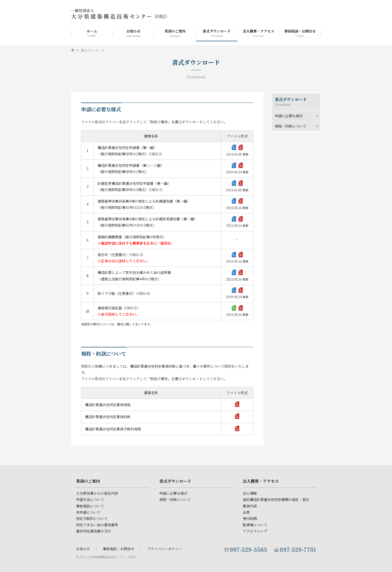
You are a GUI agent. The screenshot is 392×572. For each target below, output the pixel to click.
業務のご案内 (175, 33)
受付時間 (250, 518)
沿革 (246, 512)
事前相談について (90, 506)
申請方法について (90, 499)
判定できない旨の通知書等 (97, 525)
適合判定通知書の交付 (93, 531)
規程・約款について (290, 126)
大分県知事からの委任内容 (97, 493)
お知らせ (134, 33)
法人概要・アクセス (258, 33)
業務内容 (250, 506)
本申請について (88, 512)
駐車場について (255, 525)
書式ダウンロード (217, 33)
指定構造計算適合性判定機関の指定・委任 (276, 499)
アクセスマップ (255, 531)
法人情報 (250, 493)
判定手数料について (92, 518)
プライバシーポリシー (164, 549)
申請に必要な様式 (289, 116)
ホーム (92, 33)
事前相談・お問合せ (300, 33)
